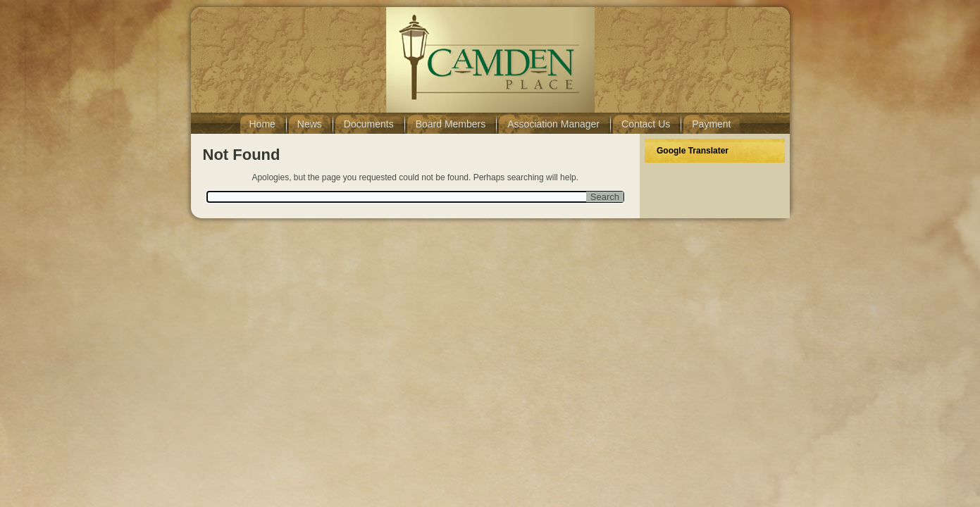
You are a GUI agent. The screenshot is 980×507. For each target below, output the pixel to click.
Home (262, 124)
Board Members (451, 124)
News (310, 124)
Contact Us (646, 124)
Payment (711, 124)
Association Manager (553, 124)
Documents (369, 124)
